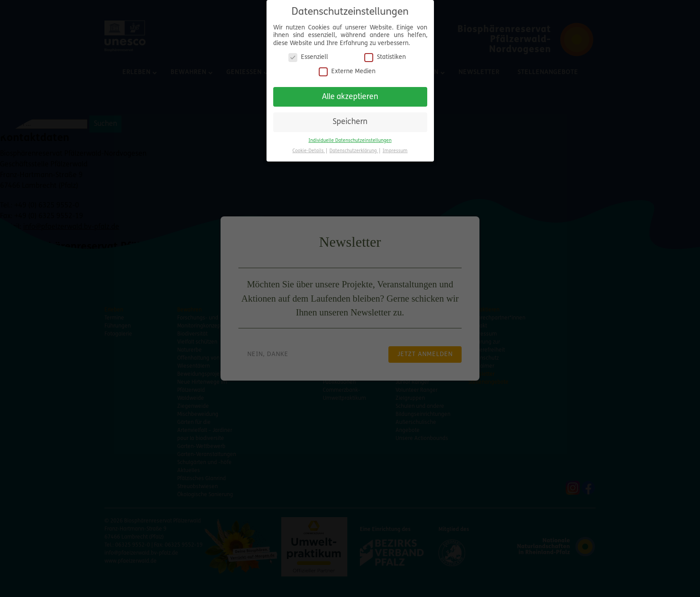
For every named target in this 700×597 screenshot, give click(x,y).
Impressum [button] (395, 146)
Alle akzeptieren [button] (350, 91)
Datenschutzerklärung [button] (354, 146)
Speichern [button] (350, 117)
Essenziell (308, 52)
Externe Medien (347, 66)
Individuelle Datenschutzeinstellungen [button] (350, 135)
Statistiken (385, 52)
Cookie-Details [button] (309, 146)
